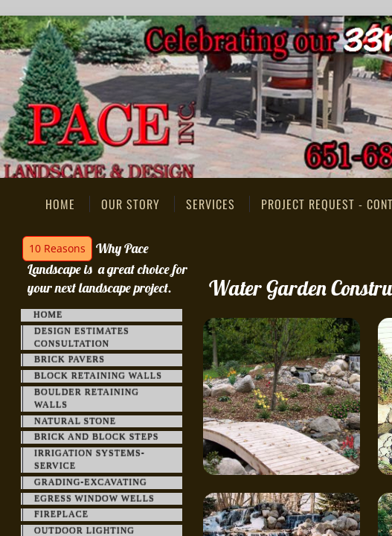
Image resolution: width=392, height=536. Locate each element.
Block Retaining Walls (98, 376)
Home (60, 204)
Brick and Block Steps (96, 437)
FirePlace (61, 514)
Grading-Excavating (91, 482)
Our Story (131, 204)
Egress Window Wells (94, 499)
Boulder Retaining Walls (87, 399)
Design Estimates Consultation (82, 338)
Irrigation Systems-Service (90, 460)
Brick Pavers (70, 360)
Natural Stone (75, 421)
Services (211, 204)
